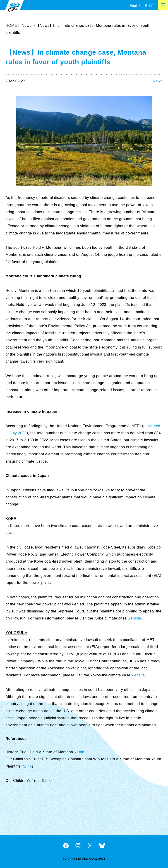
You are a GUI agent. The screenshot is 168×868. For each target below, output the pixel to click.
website (134, 618)
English (136, 6)
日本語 (150, 6)
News (158, 81)
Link (80, 752)
